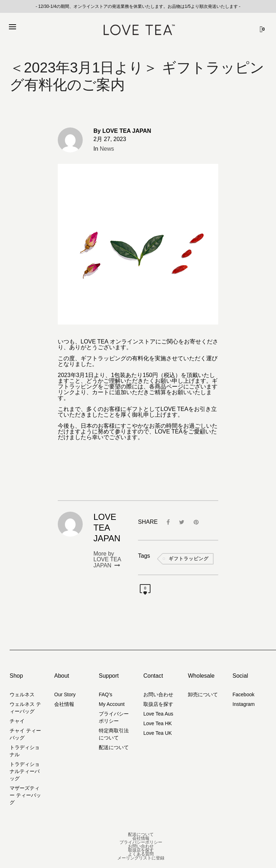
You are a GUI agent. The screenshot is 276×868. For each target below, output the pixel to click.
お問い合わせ (158, 694)
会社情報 (64, 704)
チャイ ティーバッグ (25, 734)
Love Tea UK (158, 733)
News (107, 149)
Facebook (243, 694)
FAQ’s (106, 694)
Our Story (65, 694)
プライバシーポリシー (114, 717)
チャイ (17, 721)
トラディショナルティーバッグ (25, 771)
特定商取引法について (114, 734)
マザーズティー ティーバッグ (25, 795)
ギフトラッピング (189, 559)
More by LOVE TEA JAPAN (107, 560)
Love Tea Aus (158, 714)
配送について (114, 747)
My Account (112, 704)
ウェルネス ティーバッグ (25, 708)
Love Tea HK (158, 723)
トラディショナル (25, 751)
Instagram (244, 704)
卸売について (203, 694)
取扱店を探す (158, 704)
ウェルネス (22, 694)
